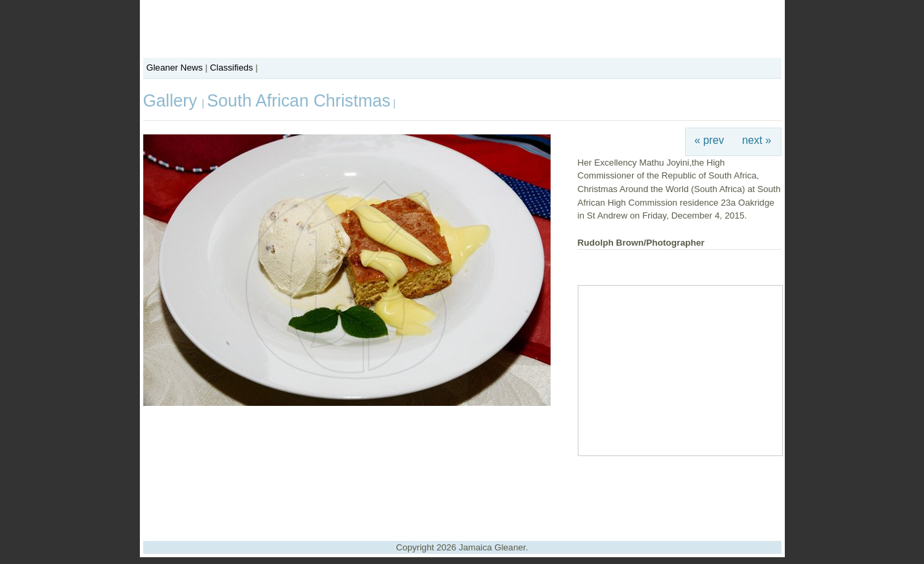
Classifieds (231, 68)
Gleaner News (175, 68)
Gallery (173, 100)
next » (757, 140)
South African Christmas (299, 100)
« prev (709, 140)
